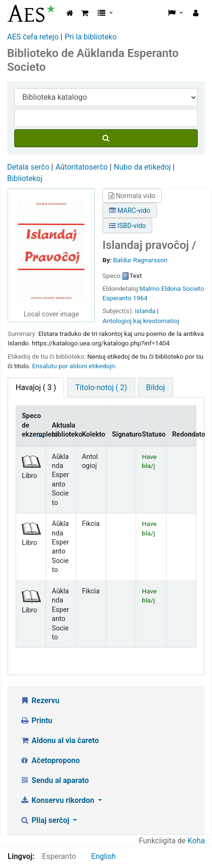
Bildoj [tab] (156, 387)
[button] (85, 13)
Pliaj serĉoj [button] (46, 820)
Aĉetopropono (50, 760)
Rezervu (40, 701)
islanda (145, 311)
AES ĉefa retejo (33, 37)
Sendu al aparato (54, 780)
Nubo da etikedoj (142, 167)
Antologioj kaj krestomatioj (141, 321)
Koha (196, 841)
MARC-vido (130, 210)
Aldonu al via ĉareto (60, 740)
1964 (140, 298)
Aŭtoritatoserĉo (82, 167)
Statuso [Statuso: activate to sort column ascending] (154, 434)
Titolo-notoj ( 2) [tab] (101, 387)
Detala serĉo (28, 167)
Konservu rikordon (58, 800)
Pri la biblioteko (91, 37)
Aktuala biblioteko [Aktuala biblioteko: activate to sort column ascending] (64, 430)
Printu (36, 720)
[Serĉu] (106, 138)
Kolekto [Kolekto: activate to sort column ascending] (94, 434)
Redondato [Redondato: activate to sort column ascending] (184, 434)
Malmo (149, 288)
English (103, 856)
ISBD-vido (127, 226)
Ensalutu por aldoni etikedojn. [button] (74, 366)
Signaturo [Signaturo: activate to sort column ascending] (124, 434)
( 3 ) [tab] (36, 387)
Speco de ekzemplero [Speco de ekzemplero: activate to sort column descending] (34, 425)
